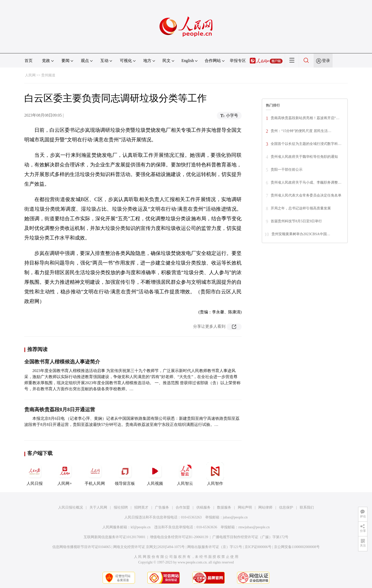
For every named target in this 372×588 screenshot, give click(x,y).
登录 (326, 61)
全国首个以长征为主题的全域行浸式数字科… (306, 144)
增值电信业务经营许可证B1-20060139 (179, 537)
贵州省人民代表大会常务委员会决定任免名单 (306, 195)
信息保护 (286, 507)
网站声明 (245, 507)
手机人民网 (95, 474)
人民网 (30, 75)
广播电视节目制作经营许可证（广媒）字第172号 (250, 537)
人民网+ (65, 474)
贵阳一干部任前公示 (287, 170)
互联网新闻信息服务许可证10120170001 (115, 537)
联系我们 (307, 507)
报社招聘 (121, 507)
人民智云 (185, 474)
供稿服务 (203, 507)
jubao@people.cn (235, 517)
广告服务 (162, 507)
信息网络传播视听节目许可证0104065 (82, 547)
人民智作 (215, 474)
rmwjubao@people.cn (254, 527)
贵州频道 (48, 75)
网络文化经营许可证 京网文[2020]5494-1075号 (149, 547)
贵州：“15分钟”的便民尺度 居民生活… (301, 131)
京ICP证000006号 (258, 547)
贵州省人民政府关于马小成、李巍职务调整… (306, 182)
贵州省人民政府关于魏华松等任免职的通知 (304, 157)
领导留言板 (125, 474)
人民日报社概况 (71, 507)
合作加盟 (183, 507)
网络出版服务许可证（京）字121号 (215, 547)
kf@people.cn (141, 527)
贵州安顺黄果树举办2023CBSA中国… (301, 234)
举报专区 (238, 61)
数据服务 (224, 507)
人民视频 (155, 474)
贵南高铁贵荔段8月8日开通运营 (60, 409)
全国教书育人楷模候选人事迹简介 (62, 362)
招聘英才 (141, 507)
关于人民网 (98, 507)
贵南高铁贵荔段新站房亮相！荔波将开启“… (305, 118)
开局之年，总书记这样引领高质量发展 (301, 208)
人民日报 (35, 474)
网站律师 (265, 507)
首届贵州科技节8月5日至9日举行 (296, 221)
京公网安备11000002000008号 (297, 547)
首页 (29, 61)
